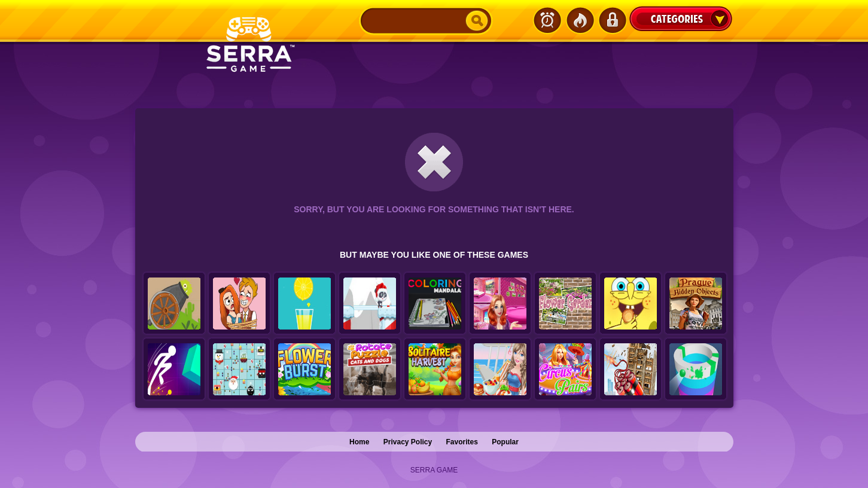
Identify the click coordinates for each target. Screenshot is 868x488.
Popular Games (580, 20)
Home (359, 442)
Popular (505, 442)
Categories (681, 19)
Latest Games (547, 20)
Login (612, 20)
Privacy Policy (408, 442)
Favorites (462, 442)
